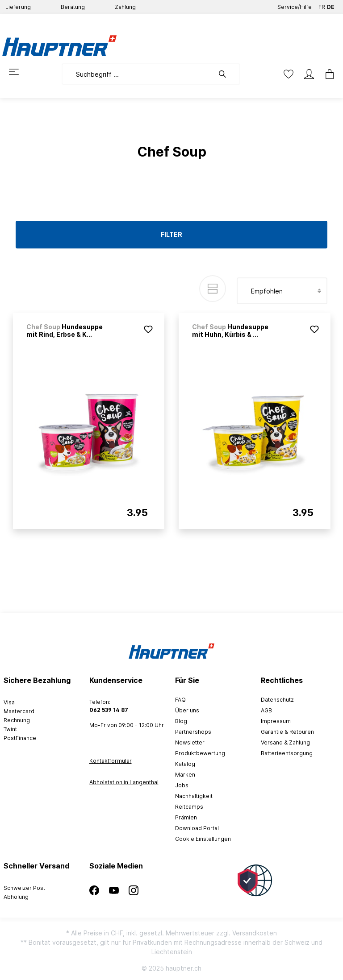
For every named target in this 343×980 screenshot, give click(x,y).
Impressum (276, 721)
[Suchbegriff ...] (138, 74)
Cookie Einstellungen (203, 839)
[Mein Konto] (309, 74)
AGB (266, 710)
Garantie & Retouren (287, 732)
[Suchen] (227, 74)
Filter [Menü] (171, 234)
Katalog (185, 764)
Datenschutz (277, 700)
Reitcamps (189, 807)
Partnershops (193, 732)
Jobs (182, 785)
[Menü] (14, 72)
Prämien (186, 817)
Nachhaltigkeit (194, 796)
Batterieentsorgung (287, 753)
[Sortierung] (282, 291)
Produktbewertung (200, 753)
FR (322, 5)
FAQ (180, 700)
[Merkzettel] (289, 74)
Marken (185, 775)
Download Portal (197, 828)
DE (331, 5)
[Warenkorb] (330, 74)
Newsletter (190, 742)
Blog (181, 721)
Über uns (187, 710)
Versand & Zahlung (285, 742)
